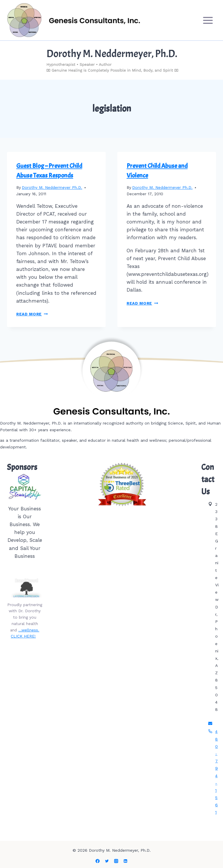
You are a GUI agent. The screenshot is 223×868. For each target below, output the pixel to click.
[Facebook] (98, 861)
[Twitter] (107, 861)
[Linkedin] (125, 861)
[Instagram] (116, 861)
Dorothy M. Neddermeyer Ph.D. (52, 187)
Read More (32, 314)
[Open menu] (208, 20)
